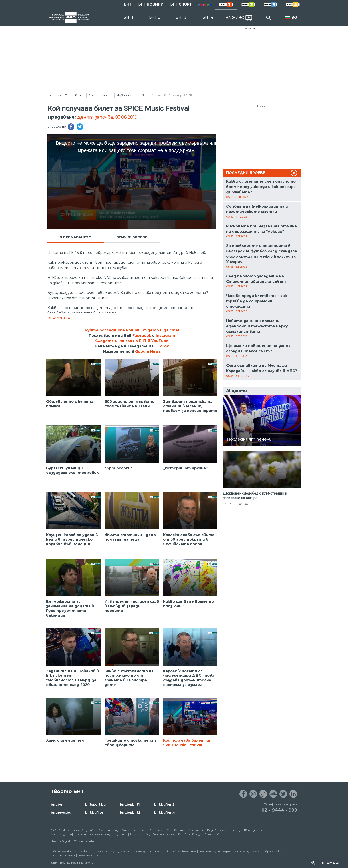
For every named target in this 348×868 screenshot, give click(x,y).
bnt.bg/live (94, 812)
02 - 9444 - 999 (279, 810)
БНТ (128, 4)
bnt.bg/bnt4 (165, 812)
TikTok (162, 346)
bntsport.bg (95, 804)
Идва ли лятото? (130, 95)
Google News (148, 352)
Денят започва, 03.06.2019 (107, 117)
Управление (176, 830)
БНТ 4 (208, 17)
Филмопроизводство (79, 830)
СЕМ (54, 855)
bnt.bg (56, 804)
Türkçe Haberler (84, 841)
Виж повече (59, 318)
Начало (55, 95)
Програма (157, 830)
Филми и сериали (134, 830)
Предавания (75, 95)
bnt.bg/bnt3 (164, 804)
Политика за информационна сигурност (229, 851)
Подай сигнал (217, 830)
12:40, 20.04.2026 (238, 504)
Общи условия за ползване (71, 851)
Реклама (250, 28)
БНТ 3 (181, 17)
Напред (235, 830)
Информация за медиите (108, 834)
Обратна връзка (275, 851)
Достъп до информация (69, 834)
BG (294, 17)
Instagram (165, 336)
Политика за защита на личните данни (123, 851)
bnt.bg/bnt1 (130, 804)
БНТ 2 (154, 17)
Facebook (142, 336)
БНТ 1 (128, 17)
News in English (61, 841)
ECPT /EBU (67, 855)
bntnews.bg (61, 812)
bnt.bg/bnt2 (130, 812)
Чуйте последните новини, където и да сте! (132, 330)
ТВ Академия (253, 830)
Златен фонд (109, 830)
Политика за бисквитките (175, 851)
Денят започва (100, 95)
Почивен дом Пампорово (203, 834)
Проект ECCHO (89, 855)
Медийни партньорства (163, 834)
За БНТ (55, 830)
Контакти (196, 830)
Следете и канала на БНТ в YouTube (132, 341)
